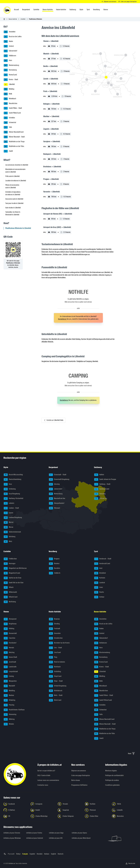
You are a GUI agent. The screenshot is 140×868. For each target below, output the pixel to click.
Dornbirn (54, 568)
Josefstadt (10, 662)
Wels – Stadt (56, 695)
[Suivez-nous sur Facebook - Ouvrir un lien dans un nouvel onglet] (16, 804)
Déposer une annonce (79, 771)
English (53, 854)
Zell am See (101, 499)
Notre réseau (76, 780)
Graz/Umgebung (12, 494)
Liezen (8, 513)
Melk (8, 94)
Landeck (100, 583)
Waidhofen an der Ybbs (14, 146)
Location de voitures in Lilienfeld (16, 181)
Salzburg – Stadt (102, 484)
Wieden (9, 724)
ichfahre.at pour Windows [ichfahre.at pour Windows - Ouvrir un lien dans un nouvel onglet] (12, 838)
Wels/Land (55, 700)
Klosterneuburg (11, 65)
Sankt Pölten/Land (12, 113)
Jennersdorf (56, 489)
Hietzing (9, 653)
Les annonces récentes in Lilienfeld (17, 165)
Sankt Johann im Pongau (105, 479)
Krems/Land (10, 75)
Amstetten (10, 32)
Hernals (9, 648)
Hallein (99, 475)
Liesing (9, 676)
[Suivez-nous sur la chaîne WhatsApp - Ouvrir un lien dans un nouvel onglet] (43, 816)
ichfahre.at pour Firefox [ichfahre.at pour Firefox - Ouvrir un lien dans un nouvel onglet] (34, 833)
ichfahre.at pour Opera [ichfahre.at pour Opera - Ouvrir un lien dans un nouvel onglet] (79, 833)
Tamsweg (100, 494)
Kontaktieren (62, 319)
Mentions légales (111, 771)
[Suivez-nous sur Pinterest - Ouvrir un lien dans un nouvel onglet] (97, 810)
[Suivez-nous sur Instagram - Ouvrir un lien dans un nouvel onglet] (43, 804)
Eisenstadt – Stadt (58, 475)
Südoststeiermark (12, 532)
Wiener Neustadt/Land (14, 132)
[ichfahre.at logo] (7, 10)
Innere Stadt (10, 657)
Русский (11, 854)
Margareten (10, 681)
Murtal (9, 522)
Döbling (9, 629)
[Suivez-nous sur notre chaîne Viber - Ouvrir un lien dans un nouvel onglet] (97, 816)
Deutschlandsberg (12, 479)
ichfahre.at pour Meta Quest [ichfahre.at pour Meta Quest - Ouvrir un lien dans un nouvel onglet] (81, 838)
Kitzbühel (100, 573)
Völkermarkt (10, 592)
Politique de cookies (112, 780)
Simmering (10, 715)
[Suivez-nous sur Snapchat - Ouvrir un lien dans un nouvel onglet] (70, 810)
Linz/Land (55, 653)
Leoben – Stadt (11, 508)
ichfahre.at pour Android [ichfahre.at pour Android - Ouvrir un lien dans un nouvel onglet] (35, 838)
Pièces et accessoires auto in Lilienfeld (12, 186)
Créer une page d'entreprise (81, 775)
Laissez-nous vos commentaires (48, 780)
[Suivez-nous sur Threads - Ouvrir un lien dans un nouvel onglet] (70, 804)
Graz (8, 484)
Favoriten (9, 638)
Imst (98, 568)
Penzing (9, 705)
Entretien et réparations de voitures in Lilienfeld (13, 193)
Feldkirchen (10, 559)
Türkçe (18, 854)
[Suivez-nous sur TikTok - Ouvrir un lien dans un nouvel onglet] (124, 804)
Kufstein (100, 578)
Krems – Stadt (11, 80)
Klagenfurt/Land (12, 573)
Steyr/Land (55, 676)
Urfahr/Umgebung (58, 686)
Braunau (54, 619)
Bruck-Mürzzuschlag (13, 475)
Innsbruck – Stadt (103, 559)
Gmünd (9, 46)
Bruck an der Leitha (13, 37)
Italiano (47, 854)
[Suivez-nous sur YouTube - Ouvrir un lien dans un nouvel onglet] (97, 804)
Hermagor (10, 564)
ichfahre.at (12, 863)
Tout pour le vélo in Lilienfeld (14, 203)
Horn (8, 61)
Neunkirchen (10, 104)
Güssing (54, 484)
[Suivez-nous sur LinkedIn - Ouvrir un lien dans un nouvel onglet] (124, 810)
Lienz (98, 587)
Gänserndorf (10, 51)
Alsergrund (10, 619)
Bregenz (54, 559)
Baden (8, 41)
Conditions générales (112, 785)
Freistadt (54, 629)
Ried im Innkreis (57, 662)
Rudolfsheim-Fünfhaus (14, 710)
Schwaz (99, 597)
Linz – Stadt (55, 648)
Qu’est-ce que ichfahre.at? (46, 771)
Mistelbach (10, 99)
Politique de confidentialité (114, 775)
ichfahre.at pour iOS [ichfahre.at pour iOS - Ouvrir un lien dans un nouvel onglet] (56, 838)
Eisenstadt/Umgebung (59, 479)
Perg (53, 657)
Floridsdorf (10, 643)
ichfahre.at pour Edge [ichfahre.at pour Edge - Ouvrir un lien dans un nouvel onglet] (56, 833)
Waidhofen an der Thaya (14, 142)
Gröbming (10, 489)
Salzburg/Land (102, 489)
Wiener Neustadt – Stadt (14, 137)
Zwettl (8, 151)
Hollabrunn (10, 56)
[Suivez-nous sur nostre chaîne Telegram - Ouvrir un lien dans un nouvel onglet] (70, 816)
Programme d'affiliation (79, 785)
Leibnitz (9, 503)
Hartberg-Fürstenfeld (13, 499)
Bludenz (54, 564)
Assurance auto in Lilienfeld (14, 199)
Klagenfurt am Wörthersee (15, 568)
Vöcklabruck (56, 691)
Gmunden (55, 633)
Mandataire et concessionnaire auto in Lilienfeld (15, 171)
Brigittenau (10, 624)
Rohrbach (55, 667)
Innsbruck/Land (102, 564)
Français (25, 854)
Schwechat (10, 123)
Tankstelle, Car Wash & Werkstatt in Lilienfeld (13, 213)
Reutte (99, 592)
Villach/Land (11, 597)
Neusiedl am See (57, 499)
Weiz (8, 542)
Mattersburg (56, 494)
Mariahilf (9, 686)
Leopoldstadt (11, 672)
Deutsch (61, 854)
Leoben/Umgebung (13, 518)
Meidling (9, 691)
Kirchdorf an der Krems (59, 643)
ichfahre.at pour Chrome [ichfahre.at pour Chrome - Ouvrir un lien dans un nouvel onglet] (12, 833)
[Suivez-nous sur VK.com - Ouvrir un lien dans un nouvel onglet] (16, 816)
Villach (9, 587)
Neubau (9, 695)
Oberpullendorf (57, 503)
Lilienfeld (23, 19)
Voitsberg (10, 537)
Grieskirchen (56, 638)
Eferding (54, 624)
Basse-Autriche (13, 19)
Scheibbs (9, 118)
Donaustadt (10, 633)
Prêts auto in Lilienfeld (12, 176)
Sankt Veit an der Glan (14, 583)
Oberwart (54, 508)
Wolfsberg (10, 602)
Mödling (9, 89)
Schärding (55, 672)
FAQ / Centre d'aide (44, 775)
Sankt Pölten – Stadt (13, 108)
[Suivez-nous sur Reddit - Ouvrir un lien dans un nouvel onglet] (43, 810)
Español (32, 854)
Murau (8, 527)
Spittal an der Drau (13, 578)
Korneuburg (10, 70)
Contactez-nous (43, 785)
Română (40, 854)
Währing (9, 719)
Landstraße (10, 667)
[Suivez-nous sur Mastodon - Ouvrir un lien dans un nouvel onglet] (124, 816)
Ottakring (9, 700)
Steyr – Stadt (56, 681)
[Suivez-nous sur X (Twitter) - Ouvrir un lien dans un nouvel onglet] (16, 810)
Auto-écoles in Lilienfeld (13, 208)
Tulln (8, 127)
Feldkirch (55, 573)
